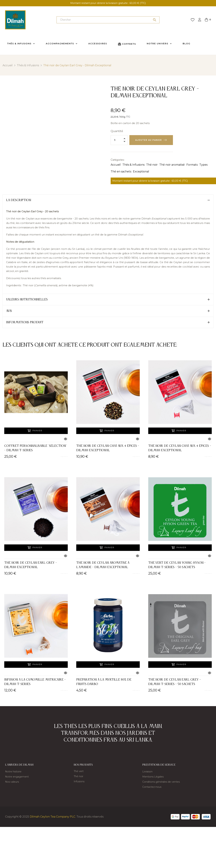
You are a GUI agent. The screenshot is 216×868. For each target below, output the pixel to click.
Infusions (79, 781)
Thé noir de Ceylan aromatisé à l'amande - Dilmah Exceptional (103, 565)
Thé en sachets (121, 172)
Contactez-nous (152, 787)
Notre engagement (17, 777)
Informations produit (25, 322)
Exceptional (141, 172)
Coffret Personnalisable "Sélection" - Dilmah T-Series (35, 448)
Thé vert (79, 771)
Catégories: (118, 160)
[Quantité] (119, 140)
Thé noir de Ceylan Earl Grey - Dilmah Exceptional (31, 565)
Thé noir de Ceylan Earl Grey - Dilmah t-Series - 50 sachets (175, 682)
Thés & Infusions (133, 165)
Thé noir (152, 165)
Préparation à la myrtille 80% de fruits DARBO (104, 682)
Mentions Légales (153, 777)
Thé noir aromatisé (172, 165)
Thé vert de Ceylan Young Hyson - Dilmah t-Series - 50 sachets (177, 565)
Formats (192, 165)
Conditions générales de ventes (161, 782)
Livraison (147, 772)
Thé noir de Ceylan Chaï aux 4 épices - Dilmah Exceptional (108, 448)
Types (203, 165)
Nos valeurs (12, 782)
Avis (9, 311)
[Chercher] (108, 20)
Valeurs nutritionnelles (27, 300)
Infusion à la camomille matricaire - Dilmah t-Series (35, 682)
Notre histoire (13, 772)
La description (19, 200)
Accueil (116, 165)
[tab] (108, 200)
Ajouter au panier (149, 140)
